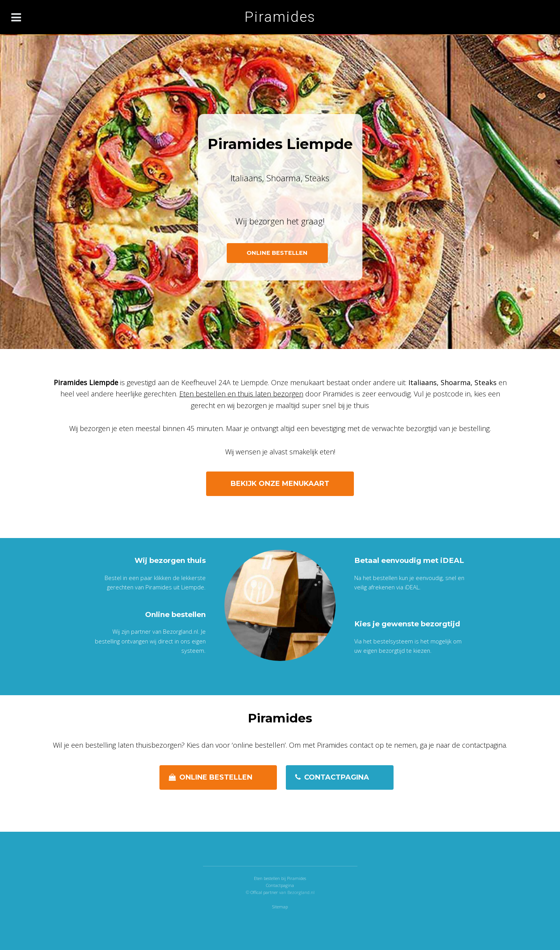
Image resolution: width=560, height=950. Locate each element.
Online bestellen (216, 777)
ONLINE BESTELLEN (277, 253)
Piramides (280, 17)
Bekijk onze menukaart (280, 484)
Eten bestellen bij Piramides (280, 878)
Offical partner (265, 892)
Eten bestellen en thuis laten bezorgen (241, 394)
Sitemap (280, 907)
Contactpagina (337, 777)
